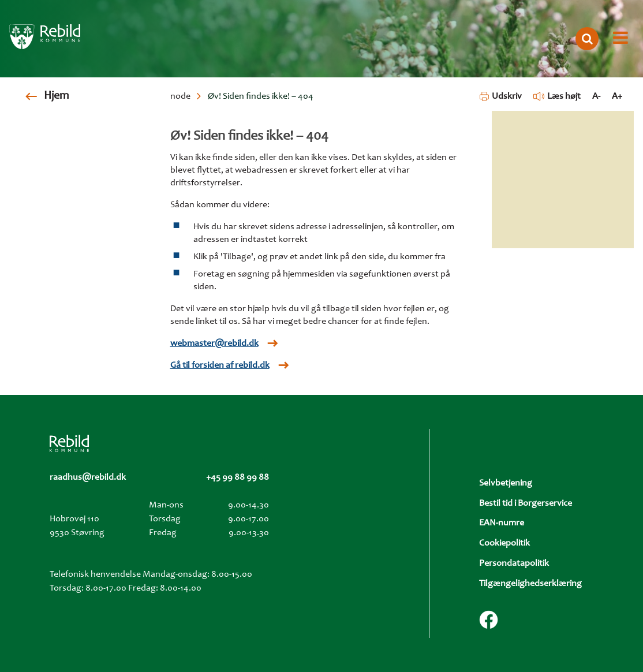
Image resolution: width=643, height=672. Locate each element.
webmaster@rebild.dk (214, 344)
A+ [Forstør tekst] (617, 96)
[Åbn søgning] (587, 39)
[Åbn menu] (620, 39)
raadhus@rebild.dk (88, 477)
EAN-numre (502, 523)
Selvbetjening (506, 483)
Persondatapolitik (514, 563)
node (180, 96)
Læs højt (557, 96)
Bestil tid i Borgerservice (526, 503)
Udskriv (501, 96)
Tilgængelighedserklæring (530, 584)
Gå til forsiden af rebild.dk (220, 365)
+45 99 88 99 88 (238, 477)
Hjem (56, 96)
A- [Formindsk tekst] (596, 96)
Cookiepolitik (504, 543)
